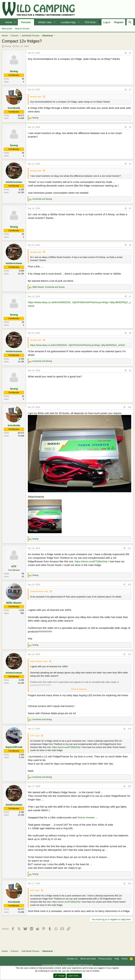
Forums (26, 22)
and (42, 199)
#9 (130, 371)
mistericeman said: (39, 591)
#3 (130, 127)
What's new (45, 22)
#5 (130, 208)
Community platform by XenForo (67, 965)
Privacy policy (105, 959)
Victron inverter (86, 817)
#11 (130, 548)
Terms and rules (88, 959)
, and (49, 287)
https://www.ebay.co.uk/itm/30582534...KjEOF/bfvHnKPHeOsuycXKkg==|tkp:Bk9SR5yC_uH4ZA (78, 345)
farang (8, 46)
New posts (7, 29)
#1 (130, 53)
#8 (130, 333)
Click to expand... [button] (80, 689)
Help (117, 959)
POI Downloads (94, 22)
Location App (68, 22)
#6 (130, 245)
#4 (130, 164)
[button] (15, 22)
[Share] (126, 53)
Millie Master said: (39, 661)
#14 (130, 729)
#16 (130, 884)
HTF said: (35, 736)
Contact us (72, 959)
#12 (130, 585)
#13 (130, 654)
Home (9, 22)
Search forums (22, 29)
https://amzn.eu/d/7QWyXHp (91, 561)
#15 (130, 786)
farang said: (36, 97)
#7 (130, 297)
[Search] (130, 22)
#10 (130, 407)
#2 (130, 90)
